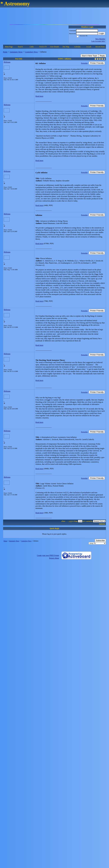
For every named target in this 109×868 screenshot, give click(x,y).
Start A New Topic (90, 56)
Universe (102, 524)
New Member (100, 39)
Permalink (84, 63)
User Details (54, 47)
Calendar (77, 47)
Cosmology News (31, 52)
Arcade (89, 47)
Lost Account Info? (98, 41)
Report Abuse (54, 558)
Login (102, 33)
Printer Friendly (97, 63)
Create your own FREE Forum (48, 555)
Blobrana (7, 62)
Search (20, 47)
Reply (102, 56)
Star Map (66, 47)
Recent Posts (100, 47)
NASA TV (43, 47)
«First (63, 521)
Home (5, 52)
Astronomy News (16, 52)
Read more (39, 96)
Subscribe (100, 540)
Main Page (9, 47)
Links (32, 47)
